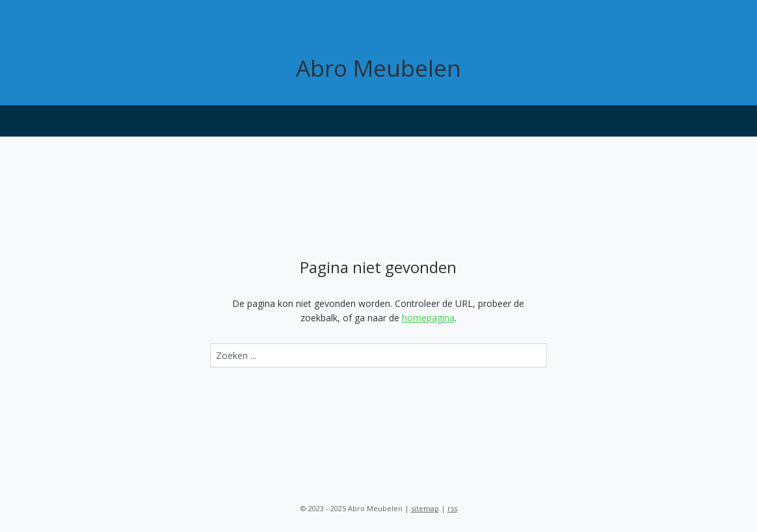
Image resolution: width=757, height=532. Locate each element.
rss (452, 508)
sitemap (425, 508)
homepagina (428, 318)
